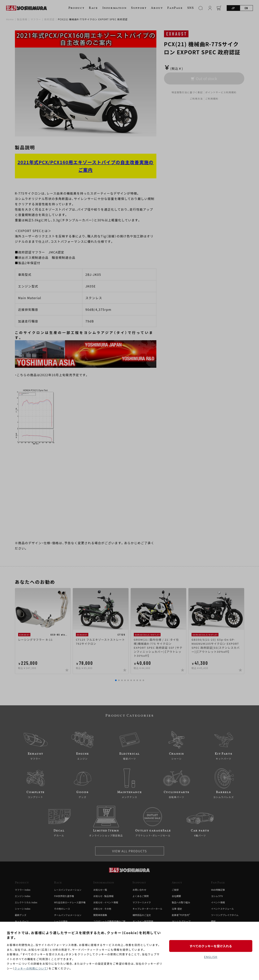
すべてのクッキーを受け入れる (211, 946)
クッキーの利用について (31, 968)
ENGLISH (211, 957)
